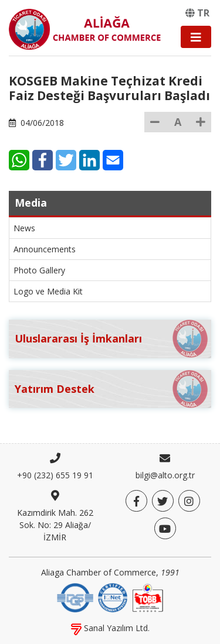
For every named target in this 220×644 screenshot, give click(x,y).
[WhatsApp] (19, 160)
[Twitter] (66, 160)
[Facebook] (43, 160)
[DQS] (75, 597)
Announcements (45, 249)
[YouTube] (165, 528)
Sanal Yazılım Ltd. (110, 628)
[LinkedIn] (89, 160)
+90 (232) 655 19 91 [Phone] (55, 475)
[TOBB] (148, 597)
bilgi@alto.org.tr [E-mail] (165, 475)
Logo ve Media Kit (48, 291)
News (24, 228)
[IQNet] (113, 597)
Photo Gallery (39, 270)
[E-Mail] (113, 160)
